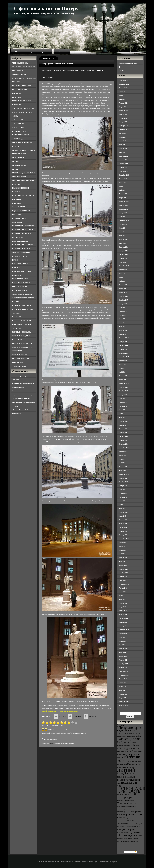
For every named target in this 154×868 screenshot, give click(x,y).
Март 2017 (123, 334)
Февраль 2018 (124, 292)
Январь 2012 (123, 569)
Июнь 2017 (123, 323)
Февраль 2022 (124, 111)
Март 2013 (123, 516)
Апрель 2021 (123, 148)
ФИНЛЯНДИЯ (17, 362)
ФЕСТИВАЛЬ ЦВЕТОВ (21, 359)
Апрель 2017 (123, 330)
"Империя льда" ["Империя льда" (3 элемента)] (123, 733)
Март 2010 (123, 652)
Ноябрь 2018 (123, 258)
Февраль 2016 (124, 383)
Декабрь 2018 (124, 255)
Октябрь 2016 (124, 353)
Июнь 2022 (123, 95)
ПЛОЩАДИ (17, 275)
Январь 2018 (123, 296)
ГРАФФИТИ (17, 97)
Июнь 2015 (123, 414)
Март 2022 (123, 107)
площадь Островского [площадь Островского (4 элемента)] (128, 829)
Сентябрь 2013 (124, 493)
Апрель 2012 (123, 558)
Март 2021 (123, 152)
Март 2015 (123, 425)
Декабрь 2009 (124, 664)
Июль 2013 (123, 501)
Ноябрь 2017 (123, 304)
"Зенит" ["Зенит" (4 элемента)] (121, 725)
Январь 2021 (123, 160)
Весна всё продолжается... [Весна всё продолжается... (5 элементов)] (129, 747)
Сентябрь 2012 (124, 539)
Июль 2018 (123, 273)
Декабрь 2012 (124, 527)
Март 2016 (123, 380)
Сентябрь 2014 (124, 448)
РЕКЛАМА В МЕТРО (20, 287)
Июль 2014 (123, 455)
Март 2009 (123, 698)
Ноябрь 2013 (123, 486)
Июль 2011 (123, 592)
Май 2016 (122, 372)
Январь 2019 (123, 251)
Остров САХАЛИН (19, 207)
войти (52, 744)
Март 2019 (123, 243)
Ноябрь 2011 (123, 577)
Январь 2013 (123, 524)
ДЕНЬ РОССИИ (18, 127)
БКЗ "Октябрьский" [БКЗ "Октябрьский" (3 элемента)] (130, 742)
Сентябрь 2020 (124, 175)
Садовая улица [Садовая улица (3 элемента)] (122, 794)
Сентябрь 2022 (124, 84)
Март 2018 (123, 289)
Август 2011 (123, 588)
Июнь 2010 (123, 641)
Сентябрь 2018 (124, 266)
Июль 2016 (123, 364)
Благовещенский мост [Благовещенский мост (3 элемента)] (125, 745)
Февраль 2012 (124, 565)
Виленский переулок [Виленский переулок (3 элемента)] (124, 751)
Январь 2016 (123, 387)
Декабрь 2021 (124, 118)
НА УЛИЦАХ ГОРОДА (20, 184)
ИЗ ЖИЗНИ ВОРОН (19, 131)
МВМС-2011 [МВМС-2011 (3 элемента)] (122, 777)
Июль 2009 (123, 683)
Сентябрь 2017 (124, 311)
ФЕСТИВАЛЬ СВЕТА (20, 355)
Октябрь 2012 (124, 535)
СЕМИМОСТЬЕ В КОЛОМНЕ (23, 305)
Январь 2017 (123, 342)
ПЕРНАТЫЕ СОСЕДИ (20, 256)
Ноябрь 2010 (123, 622)
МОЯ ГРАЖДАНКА (19, 165)
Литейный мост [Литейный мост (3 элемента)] (132, 774)
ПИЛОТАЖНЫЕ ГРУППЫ (22, 271)
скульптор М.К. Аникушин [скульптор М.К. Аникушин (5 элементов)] (129, 834)
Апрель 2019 (123, 239)
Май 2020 (122, 190)
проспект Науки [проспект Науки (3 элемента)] (123, 832)
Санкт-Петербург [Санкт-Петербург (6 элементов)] (127, 795)
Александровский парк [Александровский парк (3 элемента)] (134, 736)
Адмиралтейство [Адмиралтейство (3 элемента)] (134, 733)
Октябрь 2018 (124, 262)
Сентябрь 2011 (124, 584)
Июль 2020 (123, 183)
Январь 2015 (123, 433)
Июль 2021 (123, 137)
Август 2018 (123, 270)
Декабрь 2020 (124, 164)
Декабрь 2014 (124, 436)
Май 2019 (122, 236)
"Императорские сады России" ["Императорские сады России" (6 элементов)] (129, 729)
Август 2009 (123, 679)
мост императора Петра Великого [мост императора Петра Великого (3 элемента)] (129, 827)
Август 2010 (123, 633)
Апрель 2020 (123, 194)
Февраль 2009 (124, 702)
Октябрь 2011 (124, 580)
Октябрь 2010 (124, 626)
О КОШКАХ (17, 199)
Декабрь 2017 (124, 300)
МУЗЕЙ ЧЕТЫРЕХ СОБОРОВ (23, 180)
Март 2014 (123, 471)
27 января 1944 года (19, 74)
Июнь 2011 (123, 596)
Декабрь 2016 (124, 345)
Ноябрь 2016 (123, 349)
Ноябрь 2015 (123, 395)
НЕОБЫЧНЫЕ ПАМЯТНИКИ (23, 196)
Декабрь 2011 (124, 573)
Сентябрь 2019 (124, 220)
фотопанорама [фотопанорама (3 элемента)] (128, 841)
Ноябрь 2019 (123, 213)
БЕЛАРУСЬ (16, 82)
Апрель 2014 (123, 467)
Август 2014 (123, 452)
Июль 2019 (123, 228)
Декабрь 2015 (124, 391)
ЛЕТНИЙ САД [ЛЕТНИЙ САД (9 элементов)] (126, 772)
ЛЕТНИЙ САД (17, 139)
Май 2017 (122, 327)
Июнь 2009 (123, 687)
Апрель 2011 (123, 603)
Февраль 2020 (124, 202)
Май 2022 (122, 99)
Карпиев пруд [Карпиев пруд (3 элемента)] (122, 764)
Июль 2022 (123, 92)
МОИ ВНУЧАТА (18, 158)
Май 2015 (122, 417)
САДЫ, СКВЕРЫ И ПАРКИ (22, 294)
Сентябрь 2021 (124, 130)
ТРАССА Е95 (17, 328)
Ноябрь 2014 (123, 440)
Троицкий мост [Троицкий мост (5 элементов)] (127, 803)
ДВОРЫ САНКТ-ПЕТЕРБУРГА (23, 108)
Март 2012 (123, 561)
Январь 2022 (123, 114)
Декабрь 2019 (124, 209)
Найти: (130, 711)
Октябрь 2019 (124, 217)
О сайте (62, 52)
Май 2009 (122, 690)
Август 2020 (123, 179)
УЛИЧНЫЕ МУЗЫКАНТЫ (22, 332)
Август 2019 (123, 224)
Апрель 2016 (123, 376)
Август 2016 (123, 361)
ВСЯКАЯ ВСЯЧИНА (20, 89)
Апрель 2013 (123, 512)
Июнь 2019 (123, 232)
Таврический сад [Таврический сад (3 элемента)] (129, 801)
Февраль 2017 (124, 338)
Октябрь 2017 (124, 308)
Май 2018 (122, 281)
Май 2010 (122, 645)
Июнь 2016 (123, 368)
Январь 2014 (123, 478)
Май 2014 (122, 463)
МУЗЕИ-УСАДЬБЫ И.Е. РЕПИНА (24, 173)
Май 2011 (122, 599)
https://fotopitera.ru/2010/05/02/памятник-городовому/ (60, 711)
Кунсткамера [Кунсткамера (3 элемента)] (131, 767)
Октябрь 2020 (124, 171)
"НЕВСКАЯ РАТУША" (20, 63)
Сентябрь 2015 (124, 402)
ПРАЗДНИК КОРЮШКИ (21, 283)
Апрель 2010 (123, 649)
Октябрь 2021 (124, 126)
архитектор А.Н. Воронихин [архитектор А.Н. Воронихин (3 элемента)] (127, 809)
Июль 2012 (123, 546)
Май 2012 (122, 554)
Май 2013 (122, 508)
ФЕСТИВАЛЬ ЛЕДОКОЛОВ (22, 343)
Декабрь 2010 (124, 618)
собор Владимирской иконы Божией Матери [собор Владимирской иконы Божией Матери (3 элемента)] (129, 838)
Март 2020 (123, 198)
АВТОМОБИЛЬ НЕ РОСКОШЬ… (24, 78)
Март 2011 (123, 607)
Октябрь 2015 (124, 399)
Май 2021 (122, 145)
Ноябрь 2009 (123, 668)
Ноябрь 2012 (123, 531)
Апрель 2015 (123, 421)
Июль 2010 (123, 637)
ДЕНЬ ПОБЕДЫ (18, 124)
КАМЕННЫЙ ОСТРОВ (21, 135)
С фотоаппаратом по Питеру (46, 8)
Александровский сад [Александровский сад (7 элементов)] (131, 740)
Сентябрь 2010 (124, 630)
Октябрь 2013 (124, 489)
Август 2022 (123, 88)
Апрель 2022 (123, 103)
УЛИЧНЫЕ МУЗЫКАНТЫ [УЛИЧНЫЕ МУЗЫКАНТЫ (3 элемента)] (127, 806)
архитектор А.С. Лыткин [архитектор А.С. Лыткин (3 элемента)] (126, 812)
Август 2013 (123, 497)
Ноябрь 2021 (123, 122)
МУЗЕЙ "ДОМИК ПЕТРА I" (22, 177)
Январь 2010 (123, 660)
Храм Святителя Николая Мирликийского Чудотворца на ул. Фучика (24, 402)
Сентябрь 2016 (124, 357)
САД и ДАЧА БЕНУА (19, 290)
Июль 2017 (123, 319)
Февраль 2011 (124, 611)
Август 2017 (123, 315)
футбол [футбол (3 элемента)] (136, 841)
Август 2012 (123, 543)
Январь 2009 (123, 705)
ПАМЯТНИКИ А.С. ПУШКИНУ (24, 226)
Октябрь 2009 (124, 671)
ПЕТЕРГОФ (17, 260)
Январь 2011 (123, 615)
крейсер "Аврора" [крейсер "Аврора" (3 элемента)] (136, 824)
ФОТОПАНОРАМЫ (19, 366)
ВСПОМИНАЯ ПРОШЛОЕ (22, 86)
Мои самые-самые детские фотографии (31, 52)
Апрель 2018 (123, 285)
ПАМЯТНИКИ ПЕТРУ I (21, 241)
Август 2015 (123, 406)
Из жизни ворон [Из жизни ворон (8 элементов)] (129, 759)
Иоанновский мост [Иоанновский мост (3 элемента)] (134, 761)
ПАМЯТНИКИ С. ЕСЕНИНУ (23, 245)
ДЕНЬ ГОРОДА (18, 120)
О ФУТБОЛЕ (17, 203)
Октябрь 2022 (124, 80)
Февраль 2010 (124, 656)
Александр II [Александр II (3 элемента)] (122, 736)
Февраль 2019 (124, 247)
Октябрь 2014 (124, 444)
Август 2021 (123, 133)
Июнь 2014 (123, 459)
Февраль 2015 (124, 429)
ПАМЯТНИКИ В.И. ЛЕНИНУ (23, 230)
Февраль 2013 (124, 520)
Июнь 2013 (123, 505)
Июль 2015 (123, 410)
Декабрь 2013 (124, 482)
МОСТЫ (15, 161)
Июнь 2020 (123, 186)
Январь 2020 (123, 205)
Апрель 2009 (123, 694)
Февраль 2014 (124, 474)
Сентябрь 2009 (124, 675)
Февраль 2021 (124, 156)
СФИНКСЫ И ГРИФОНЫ (22, 324)
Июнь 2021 (123, 141)
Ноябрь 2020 (123, 167)
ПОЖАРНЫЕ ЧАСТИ (20, 279)
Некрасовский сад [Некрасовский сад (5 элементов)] (128, 784)
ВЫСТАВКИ (17, 93)
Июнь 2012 (123, 550)
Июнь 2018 (123, 277)
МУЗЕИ (15, 169)
